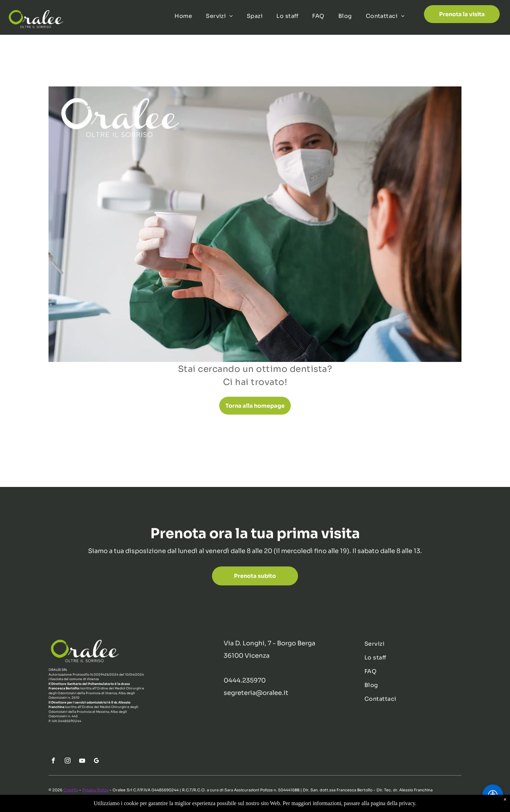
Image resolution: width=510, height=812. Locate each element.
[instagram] (67, 762)
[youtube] (82, 762)
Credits (71, 790)
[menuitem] (183, 16)
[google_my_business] (96, 762)
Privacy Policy (95, 790)
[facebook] (53, 762)
